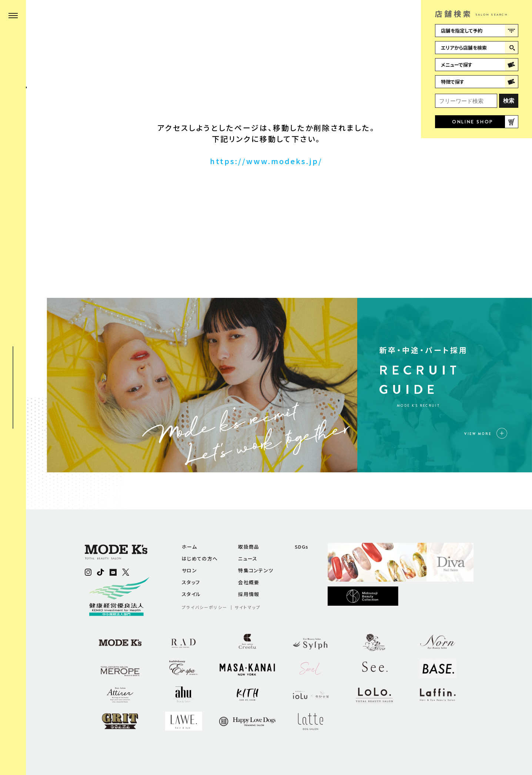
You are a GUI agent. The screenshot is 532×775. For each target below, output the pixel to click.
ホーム (189, 547)
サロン (189, 570)
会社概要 (249, 582)
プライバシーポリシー (205, 607)
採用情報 (249, 594)
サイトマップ (248, 607)
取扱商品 (249, 547)
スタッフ (191, 582)
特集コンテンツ (256, 570)
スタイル (191, 594)
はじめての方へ (200, 558)
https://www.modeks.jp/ (266, 161)
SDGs (302, 547)
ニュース (248, 558)
